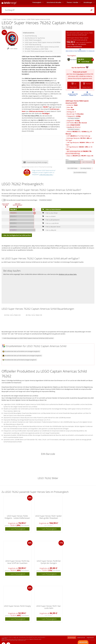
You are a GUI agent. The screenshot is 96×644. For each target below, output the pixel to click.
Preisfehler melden (45, 200)
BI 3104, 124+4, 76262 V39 (34, 315)
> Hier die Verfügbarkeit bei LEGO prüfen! (17, 235)
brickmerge (72, 637)
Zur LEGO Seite (72, 168)
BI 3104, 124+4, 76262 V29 (12, 315)
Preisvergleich (37, 2)
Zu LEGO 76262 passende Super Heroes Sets (39, 51)
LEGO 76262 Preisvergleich (33, 40)
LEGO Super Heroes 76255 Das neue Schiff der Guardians (17, 562)
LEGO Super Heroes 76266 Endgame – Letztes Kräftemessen (17, 517)
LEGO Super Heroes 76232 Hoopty (17, 606)
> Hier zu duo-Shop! (49, 213)
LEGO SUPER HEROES (38, 83)
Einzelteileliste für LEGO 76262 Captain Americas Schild (42, 47)
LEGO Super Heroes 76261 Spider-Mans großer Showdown (49, 517)
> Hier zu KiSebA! (48, 216)
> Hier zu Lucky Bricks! (50, 223)
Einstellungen (88, 2)
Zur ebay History (86, 168)
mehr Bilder (12, 49)
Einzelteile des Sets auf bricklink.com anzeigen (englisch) (21, 351)
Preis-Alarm (80, 74)
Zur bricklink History (80, 172)
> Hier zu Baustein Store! (51, 227)
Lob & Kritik (83, 642)
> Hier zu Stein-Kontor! (51, 209)
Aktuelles (54, 2)
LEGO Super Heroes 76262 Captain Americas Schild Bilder (43, 42)
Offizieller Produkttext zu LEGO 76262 (36, 49)
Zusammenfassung (31, 36)
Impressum (90, 637)
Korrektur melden (74, 118)
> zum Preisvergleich (17, 529)
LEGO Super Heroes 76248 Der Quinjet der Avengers (49, 562)
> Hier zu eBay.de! (49, 230)
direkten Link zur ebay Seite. (68, 274)
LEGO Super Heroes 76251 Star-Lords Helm (49, 607)
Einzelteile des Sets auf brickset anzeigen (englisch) (19, 360)
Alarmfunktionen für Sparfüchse (35, 38)
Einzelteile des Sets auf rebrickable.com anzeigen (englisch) (22, 356)
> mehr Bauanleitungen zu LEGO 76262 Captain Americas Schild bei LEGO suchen (28, 338)
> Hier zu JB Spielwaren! (50, 220)
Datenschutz (81, 637)
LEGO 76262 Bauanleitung (33, 45)
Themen (72, 2)
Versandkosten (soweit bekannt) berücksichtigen (22, 200)
